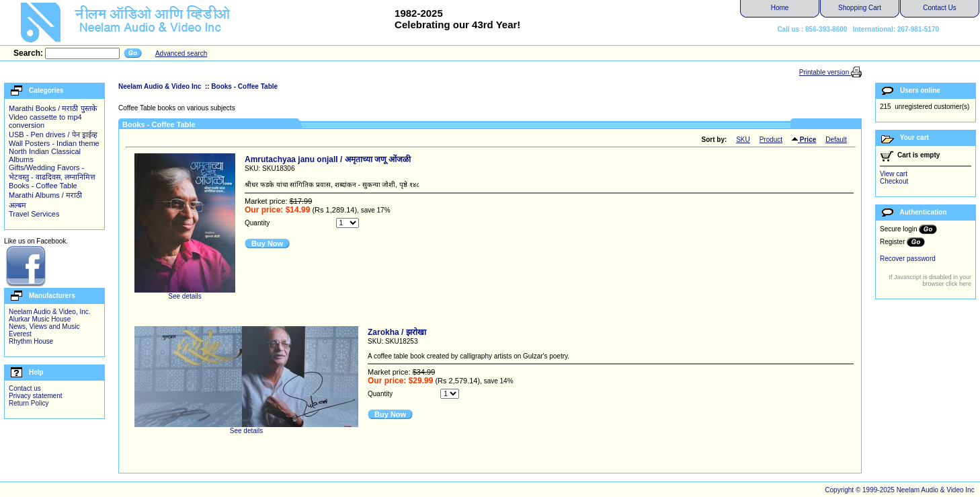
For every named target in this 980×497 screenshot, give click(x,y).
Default (836, 140)
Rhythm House (31, 341)
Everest (20, 334)
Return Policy (29, 403)
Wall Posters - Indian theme (54, 143)
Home (780, 8)
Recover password (908, 259)
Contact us (25, 388)
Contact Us (939, 8)
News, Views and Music (44, 327)
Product (771, 140)
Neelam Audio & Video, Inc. (50, 312)
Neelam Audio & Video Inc (161, 86)
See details (185, 293)
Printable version (825, 72)
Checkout (894, 181)
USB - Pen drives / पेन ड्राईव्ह (53, 135)
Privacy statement (35, 396)
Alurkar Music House (40, 319)
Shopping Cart (860, 8)
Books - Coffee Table (43, 186)
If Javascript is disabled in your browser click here (930, 280)
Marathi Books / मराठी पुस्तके (53, 108)
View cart (894, 174)
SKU (743, 140)
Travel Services (34, 214)
